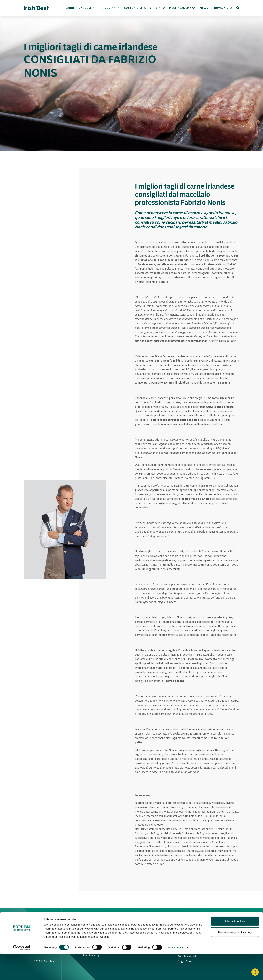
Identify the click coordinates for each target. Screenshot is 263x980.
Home (86, 919)
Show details (176, 973)
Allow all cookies (235, 947)
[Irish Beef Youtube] (46, 936)
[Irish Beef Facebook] (40, 936)
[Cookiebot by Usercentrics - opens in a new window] (22, 973)
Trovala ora (222, 8)
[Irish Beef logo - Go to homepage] (36, 8)
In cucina (108, 8)
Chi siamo (157, 8)
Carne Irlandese (79, 8)
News (204, 8)
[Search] (238, 8)
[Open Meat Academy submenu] (194, 8)
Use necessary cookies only (235, 958)
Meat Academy (180, 8)
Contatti (154, 919)
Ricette (102, 919)
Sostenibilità (135, 8)
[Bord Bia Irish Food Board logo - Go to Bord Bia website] (47, 921)
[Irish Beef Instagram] (36, 936)
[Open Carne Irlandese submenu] (94, 8)
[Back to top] (227, 919)
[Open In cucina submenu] (118, 8)
